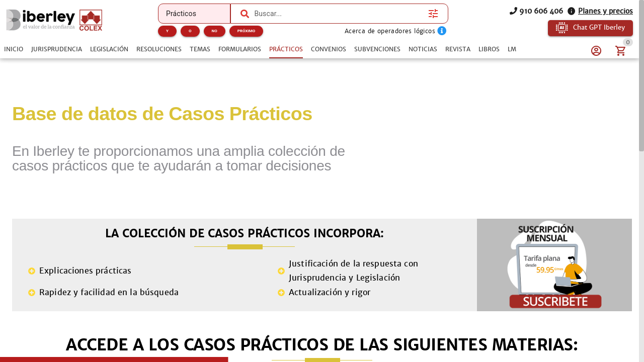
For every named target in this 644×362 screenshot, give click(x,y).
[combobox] (339, 14)
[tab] (14, 49)
